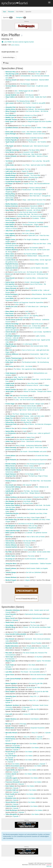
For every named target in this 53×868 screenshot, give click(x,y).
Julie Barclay (10, 326)
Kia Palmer (9, 184)
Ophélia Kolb (10, 190)
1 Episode (15, 620)
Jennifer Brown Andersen (14, 320)
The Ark (33, 622)
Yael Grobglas (10, 290)
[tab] (26, 63)
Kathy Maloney (10, 235)
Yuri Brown (9, 161)
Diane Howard (10, 177)
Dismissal (27, 543)
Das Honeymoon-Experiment (38, 460)
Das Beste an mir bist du (26, 524)
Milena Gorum (10, 466)
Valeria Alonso (10, 543)
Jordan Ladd (10, 437)
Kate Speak (9, 493)
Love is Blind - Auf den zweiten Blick (39, 552)
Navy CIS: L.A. (35, 696)
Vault (25, 431)
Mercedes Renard (11, 733)
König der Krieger (39, 497)
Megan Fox (9, 418)
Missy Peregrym (11, 111)
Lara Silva (9, 672)
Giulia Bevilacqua (11, 810)
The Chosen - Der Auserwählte (30, 672)
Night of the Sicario (37, 324)
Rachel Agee (10, 503)
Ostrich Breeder (11, 332)
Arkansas (25, 428)
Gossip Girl (27, 714)
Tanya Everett (10, 278)
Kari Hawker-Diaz (11, 520)
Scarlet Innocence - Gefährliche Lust (36, 559)
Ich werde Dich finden (42, 456)
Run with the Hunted (23, 439)
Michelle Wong (10, 627)
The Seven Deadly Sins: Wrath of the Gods (36, 648)
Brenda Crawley (11, 464)
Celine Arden (10, 165)
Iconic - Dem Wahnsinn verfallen (32, 132)
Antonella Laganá (11, 778)
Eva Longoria (10, 234)
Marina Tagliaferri (11, 683)
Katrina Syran (10, 282)
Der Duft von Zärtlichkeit (34, 572)
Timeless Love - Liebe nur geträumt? (39, 433)
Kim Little (9, 76)
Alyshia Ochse (10, 109)
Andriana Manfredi (12, 250)
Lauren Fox (9, 709)
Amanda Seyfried (11, 547)
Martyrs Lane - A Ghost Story (32, 326)
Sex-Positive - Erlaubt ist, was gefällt (34, 103)
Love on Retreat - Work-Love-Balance (31, 208)
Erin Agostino (10, 284)
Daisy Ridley (10, 210)
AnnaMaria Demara (12, 128)
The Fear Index (35, 625)
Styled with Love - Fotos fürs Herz (39, 235)
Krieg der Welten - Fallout (39, 128)
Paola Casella (10, 794)
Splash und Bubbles (38, 679)
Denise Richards (11, 156)
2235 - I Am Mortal (26, 366)
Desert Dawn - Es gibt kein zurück (38, 86)
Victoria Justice (11, 169)
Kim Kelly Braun (11, 115)
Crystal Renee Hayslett (13, 182)
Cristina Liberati (11, 774)
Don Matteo (33, 744)
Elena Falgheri (10, 692)
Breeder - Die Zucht (27, 420)
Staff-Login (49, 866)
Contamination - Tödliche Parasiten (40, 564)
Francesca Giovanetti (13, 782)
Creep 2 (27, 545)
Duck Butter (27, 501)
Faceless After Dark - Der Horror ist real (30, 214)
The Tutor (28, 169)
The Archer (31, 556)
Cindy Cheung (10, 416)
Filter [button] (6, 63)
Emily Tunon (10, 121)
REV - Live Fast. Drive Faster (33, 389)
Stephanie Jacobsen (12, 705)
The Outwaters (34, 248)
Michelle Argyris (11, 328)
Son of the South (33, 383)
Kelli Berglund (10, 526)
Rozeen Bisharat (11, 577)
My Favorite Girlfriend (30, 254)
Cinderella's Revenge (36, 138)
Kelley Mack (9, 362)
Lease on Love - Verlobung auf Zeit (37, 274)
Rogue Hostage (24, 318)
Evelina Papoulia (11, 140)
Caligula (27, 580)
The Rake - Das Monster (31, 491)
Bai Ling (8, 724)
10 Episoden (26, 707)
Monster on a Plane (31, 115)
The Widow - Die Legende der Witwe (25, 369)
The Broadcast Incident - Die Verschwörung (35, 362)
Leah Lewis (9, 171)
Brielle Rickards (11, 460)
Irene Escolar (10, 541)
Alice (17, 305)
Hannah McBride (11, 95)
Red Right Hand (30, 107)
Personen (11, 12)
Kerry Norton (10, 152)
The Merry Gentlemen (32, 120)
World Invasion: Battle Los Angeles (37, 568)
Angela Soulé (10, 383)
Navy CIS (35, 733)
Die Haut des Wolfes (29, 541)
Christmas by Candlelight (36, 222)
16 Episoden (16, 746)
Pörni (16, 632)
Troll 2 (38, 74)
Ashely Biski (10, 316)
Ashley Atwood (11, 468)
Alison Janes (10, 254)
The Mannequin (25, 84)
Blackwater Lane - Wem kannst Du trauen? (36, 146)
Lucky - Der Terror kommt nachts (23, 398)
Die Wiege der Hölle (35, 72)
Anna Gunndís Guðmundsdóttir (16, 634)
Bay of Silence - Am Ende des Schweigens (38, 424)
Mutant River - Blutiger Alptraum (30, 493)
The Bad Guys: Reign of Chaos (38, 476)
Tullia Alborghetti (11, 814)
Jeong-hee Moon (11, 564)
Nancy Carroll (10, 618)
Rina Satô (9, 648)
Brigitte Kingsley (11, 346)
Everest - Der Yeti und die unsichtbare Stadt (37, 627)
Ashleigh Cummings (12, 150)
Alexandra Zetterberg (13, 610)
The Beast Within (34, 150)
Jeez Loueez (10, 103)
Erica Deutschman (12, 340)
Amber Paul (9, 441)
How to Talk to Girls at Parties (36, 537)
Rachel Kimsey (10, 739)
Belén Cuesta (10, 533)
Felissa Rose (10, 422)
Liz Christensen (11, 433)
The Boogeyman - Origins (30, 225)
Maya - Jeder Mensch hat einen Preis (34, 200)
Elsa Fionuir (9, 314)
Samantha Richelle (12, 643)
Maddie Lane (10, 117)
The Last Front (26, 126)
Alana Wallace (10, 509)
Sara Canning (10, 196)
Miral (28, 577)
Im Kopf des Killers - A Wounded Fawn (36, 278)
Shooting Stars (34, 177)
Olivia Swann (10, 180)
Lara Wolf (9, 188)
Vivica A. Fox (10, 428)
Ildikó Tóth (9, 396)
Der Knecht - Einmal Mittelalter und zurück (33, 452)
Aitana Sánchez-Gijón (13, 531)
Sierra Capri (9, 657)
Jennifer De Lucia (11, 307)
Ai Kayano (9, 669)
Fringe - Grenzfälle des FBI (30, 709)
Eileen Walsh (10, 311)
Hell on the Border (36, 468)
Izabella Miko (10, 491)
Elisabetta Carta (11, 798)
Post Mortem (24, 396)
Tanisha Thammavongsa (14, 358)
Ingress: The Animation (44, 661)
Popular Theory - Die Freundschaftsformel (36, 184)
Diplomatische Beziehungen (34, 614)
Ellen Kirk (9, 350)
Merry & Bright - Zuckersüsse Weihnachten (29, 446)
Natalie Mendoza (11, 719)
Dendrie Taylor (10, 556)
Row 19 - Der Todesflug (31, 316)
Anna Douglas (10, 222)
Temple (29, 646)
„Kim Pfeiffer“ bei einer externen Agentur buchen (18, 42)
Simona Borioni (11, 802)
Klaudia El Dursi (11, 173)
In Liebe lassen (28, 344)
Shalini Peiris (10, 622)
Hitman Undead (29, 466)
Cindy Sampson (11, 218)
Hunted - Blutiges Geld (37, 404)
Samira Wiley (10, 431)
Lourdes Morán (11, 260)
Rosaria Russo (10, 752)
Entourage (23, 724)
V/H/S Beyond (29, 95)
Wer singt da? (27, 485)
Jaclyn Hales (10, 391)
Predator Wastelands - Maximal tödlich (37, 80)
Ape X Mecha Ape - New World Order (30, 154)
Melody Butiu (10, 728)
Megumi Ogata (10, 661)
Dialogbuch (21, 18)
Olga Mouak (9, 344)
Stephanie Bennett (12, 268)
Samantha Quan (11, 696)
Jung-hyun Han (11, 476)
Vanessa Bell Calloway (13, 487)
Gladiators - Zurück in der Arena (35, 134)
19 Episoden (11, 659)
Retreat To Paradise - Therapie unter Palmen (38, 391)
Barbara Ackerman (12, 206)
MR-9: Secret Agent (36, 194)
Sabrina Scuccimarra (12, 766)
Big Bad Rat (28, 422)
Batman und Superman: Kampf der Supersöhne (29, 302)
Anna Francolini (11, 614)
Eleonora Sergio (11, 744)
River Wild (27, 180)
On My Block (39, 657)
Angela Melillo (10, 770)
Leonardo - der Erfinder (34, 210)
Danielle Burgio (11, 175)
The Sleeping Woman (23, 101)
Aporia (28, 231)
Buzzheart (30, 140)
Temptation (30, 173)
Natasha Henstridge (12, 138)
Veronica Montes (11, 86)
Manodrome (41, 204)
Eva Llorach (9, 485)
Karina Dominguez (12, 294)
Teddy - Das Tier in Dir (20, 377)
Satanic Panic (31, 437)
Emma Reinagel (11, 134)
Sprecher (8, 18)
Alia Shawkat (10, 501)
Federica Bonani (11, 806)
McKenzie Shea (11, 72)
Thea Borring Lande (12, 74)
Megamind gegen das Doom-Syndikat (40, 121)
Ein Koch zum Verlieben (24, 499)
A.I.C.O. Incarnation (33, 669)
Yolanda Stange (11, 572)
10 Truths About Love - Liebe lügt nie (37, 307)
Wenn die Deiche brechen (38, 675)
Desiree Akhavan (11, 545)
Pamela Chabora (11, 481)
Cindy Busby (10, 385)
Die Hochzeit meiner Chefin (39, 346)
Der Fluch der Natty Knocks (29, 212)
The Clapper (29, 547)
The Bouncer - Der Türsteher (37, 142)
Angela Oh (9, 700)
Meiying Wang (10, 194)
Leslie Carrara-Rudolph (13, 679)
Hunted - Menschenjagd (32, 282)
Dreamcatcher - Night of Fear (39, 354)
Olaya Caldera (10, 97)
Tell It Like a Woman (28, 234)
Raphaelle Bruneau (12, 264)
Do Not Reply (29, 474)
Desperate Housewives (38, 728)
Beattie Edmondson (12, 646)
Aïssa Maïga (10, 625)
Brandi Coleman (11, 568)
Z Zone (17, 93)
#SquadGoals (32, 528)
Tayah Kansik (10, 142)
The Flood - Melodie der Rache (22, 414)
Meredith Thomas (11, 120)
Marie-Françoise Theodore (14, 379)
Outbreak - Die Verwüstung (36, 109)
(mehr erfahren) (15, 45)
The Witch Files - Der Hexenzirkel (40, 481)
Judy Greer (9, 231)
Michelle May (10, 248)
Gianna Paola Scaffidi (13, 748)
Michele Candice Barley (13, 470)
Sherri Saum (10, 528)
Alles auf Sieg (33, 526)
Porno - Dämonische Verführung (31, 441)
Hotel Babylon (35, 719)
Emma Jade (9, 132)
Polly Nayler (9, 146)
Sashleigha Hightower (13, 336)
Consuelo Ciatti (11, 790)
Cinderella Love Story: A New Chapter (28, 518)
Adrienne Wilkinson (12, 354)
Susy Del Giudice (11, 756)
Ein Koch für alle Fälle (36, 683)
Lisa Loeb (9, 714)
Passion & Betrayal (35, 188)
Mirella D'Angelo (11, 580)
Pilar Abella (9, 760)
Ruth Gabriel (10, 225)
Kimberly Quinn (11, 244)
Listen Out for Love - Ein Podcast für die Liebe (28, 272)
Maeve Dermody (11, 288)
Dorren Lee (9, 274)
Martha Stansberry (12, 204)
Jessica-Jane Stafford (13, 505)
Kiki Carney (9, 366)
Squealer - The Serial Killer (32, 175)
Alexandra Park (11, 107)
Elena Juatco (10, 256)
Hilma (27, 288)
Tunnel (26, 550)
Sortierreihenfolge (9, 57)
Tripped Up (25, 171)
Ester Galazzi (10, 786)
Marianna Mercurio (12, 688)
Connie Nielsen (11, 456)
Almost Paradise (36, 643)
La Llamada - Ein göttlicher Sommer (36, 533)
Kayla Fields (10, 227)
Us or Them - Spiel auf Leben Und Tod (34, 165)
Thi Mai (31, 531)
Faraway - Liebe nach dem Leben (34, 416)
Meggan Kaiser (10, 240)
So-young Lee (10, 559)
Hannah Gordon (11, 389)
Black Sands (39, 634)
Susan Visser (10, 675)
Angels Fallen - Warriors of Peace (37, 156)
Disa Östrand (10, 639)
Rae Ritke (9, 552)
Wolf (27, 311)
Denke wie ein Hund (27, 418)
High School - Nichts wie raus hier (29, 410)
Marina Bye (9, 537)
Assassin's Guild (29, 152)
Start (4, 12)
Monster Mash (27, 117)
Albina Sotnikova (11, 497)
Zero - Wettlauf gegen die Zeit (24, 91)
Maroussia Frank (11, 424)
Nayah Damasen (11, 474)
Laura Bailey (10, 298)
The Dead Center (28, 503)
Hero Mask (32, 665)
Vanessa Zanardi (11, 80)
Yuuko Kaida (10, 665)
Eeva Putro (9, 420)
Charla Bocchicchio (12, 513)
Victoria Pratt (10, 737)
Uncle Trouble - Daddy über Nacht (36, 97)
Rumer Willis (10, 200)
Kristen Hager (10, 404)
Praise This (34, 182)
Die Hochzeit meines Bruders (28, 406)
